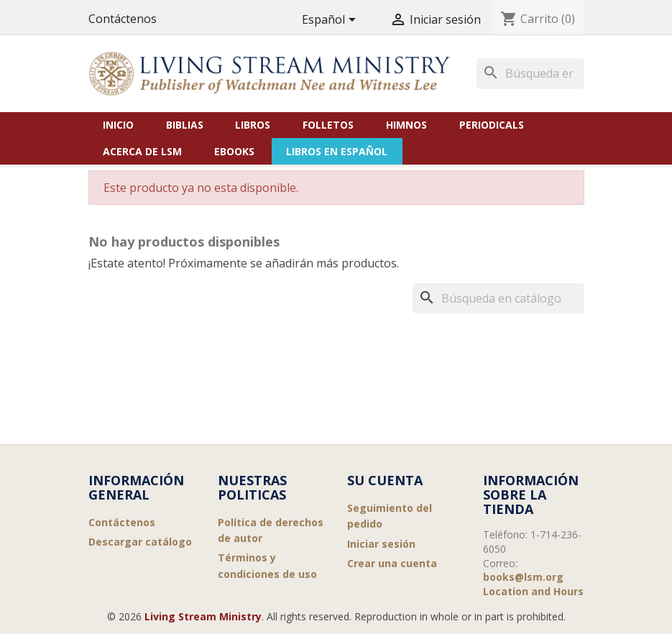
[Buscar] (530, 73)
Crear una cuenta (392, 563)
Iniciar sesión (381, 544)
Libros (253, 125)
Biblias (185, 125)
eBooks (234, 151)
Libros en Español (337, 151)
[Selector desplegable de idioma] (331, 20)
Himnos (406, 125)
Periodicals (492, 125)
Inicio (118, 125)
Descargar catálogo (140, 542)
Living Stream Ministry (203, 616)
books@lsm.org (523, 577)
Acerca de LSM (142, 151)
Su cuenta (385, 480)
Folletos (328, 125)
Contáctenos (123, 19)
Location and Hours (533, 591)
